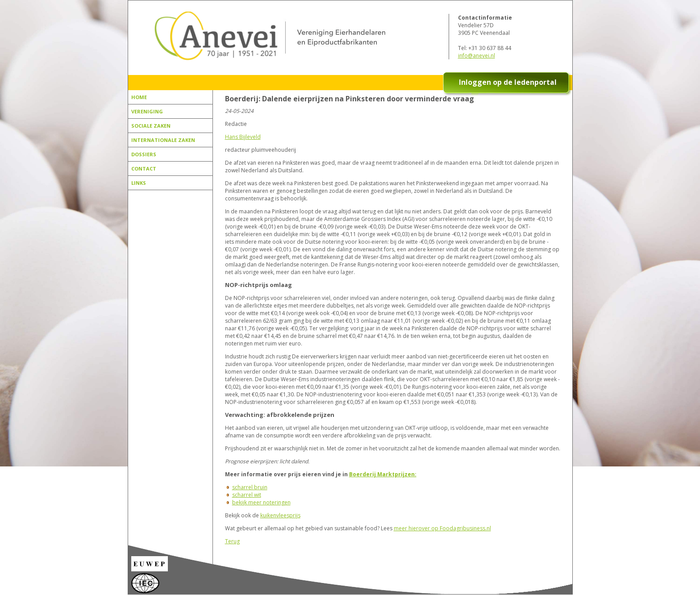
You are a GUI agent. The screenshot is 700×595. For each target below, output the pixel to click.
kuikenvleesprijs (280, 515)
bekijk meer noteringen (261, 502)
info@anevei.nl (477, 56)
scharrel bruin (250, 487)
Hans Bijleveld (243, 137)
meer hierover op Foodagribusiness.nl (442, 528)
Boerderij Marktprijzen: (383, 474)
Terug (232, 541)
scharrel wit (247, 495)
